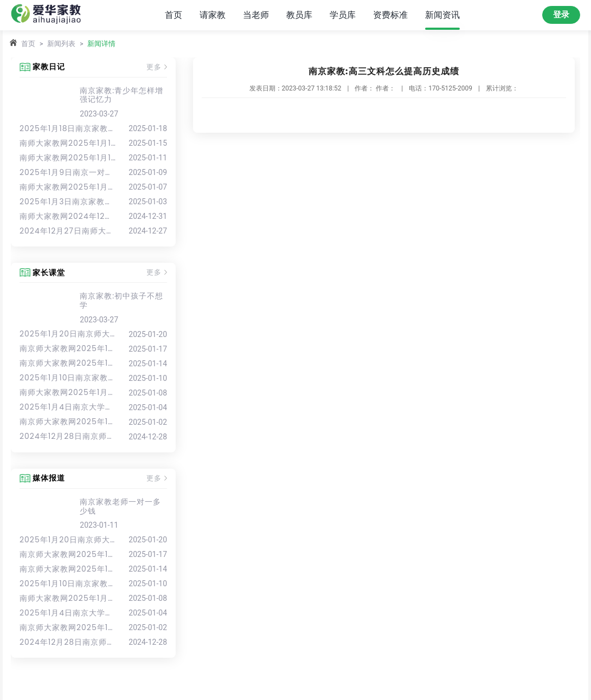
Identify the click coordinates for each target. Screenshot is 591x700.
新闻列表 (61, 44)
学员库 (343, 15)
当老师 (256, 15)
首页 (174, 15)
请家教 (213, 15)
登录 (561, 15)
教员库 (299, 15)
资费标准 (390, 15)
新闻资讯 (442, 15)
